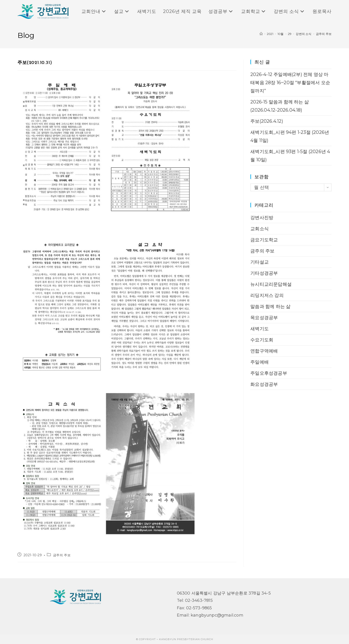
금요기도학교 (264, 240)
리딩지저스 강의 (267, 295)
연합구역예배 (264, 351)
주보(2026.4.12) (267, 121)
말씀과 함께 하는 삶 (270, 306)
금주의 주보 (324, 34)
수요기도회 (262, 340)
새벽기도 (260, 329)
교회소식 (260, 229)
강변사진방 (262, 218)
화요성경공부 (264, 384)
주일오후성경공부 (269, 373)
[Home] (261, 34)
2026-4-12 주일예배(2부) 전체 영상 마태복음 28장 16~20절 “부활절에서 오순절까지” (290, 83)
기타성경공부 (264, 273)
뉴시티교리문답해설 (271, 284)
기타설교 (260, 262)
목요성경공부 (264, 318)
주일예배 (260, 362)
